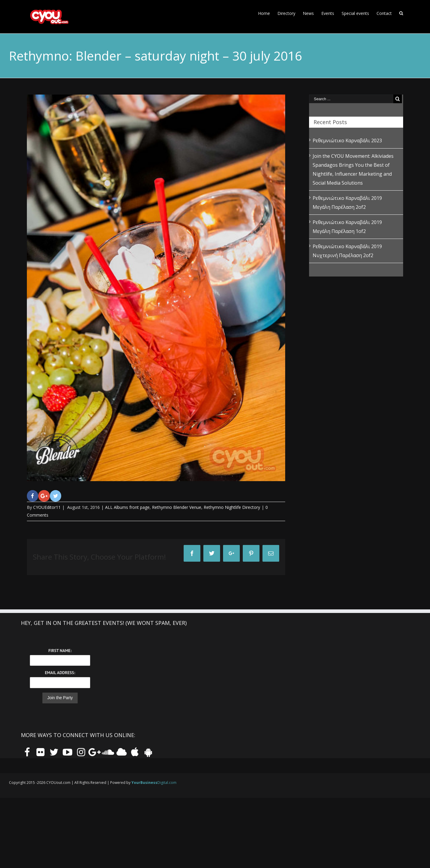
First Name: (60, 651)
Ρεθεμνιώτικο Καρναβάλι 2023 (347, 140)
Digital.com (154, 783)
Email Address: (60, 673)
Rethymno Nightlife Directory (232, 507)
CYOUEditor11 (47, 507)
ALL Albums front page (127, 507)
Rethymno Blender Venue (177, 507)
